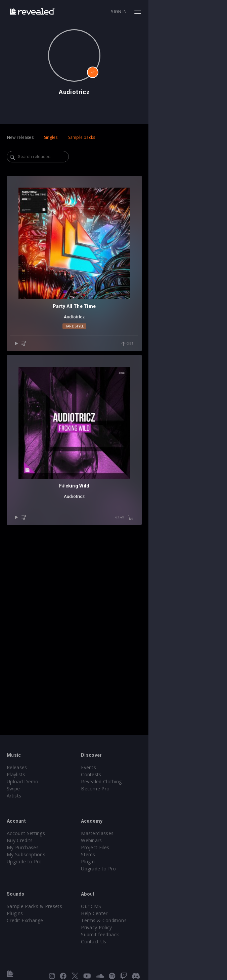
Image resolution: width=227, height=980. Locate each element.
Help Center (134, 913)
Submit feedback (139, 934)
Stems (127, 854)
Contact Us (133, 942)
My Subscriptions (26, 854)
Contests (130, 774)
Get (206, 423)
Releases (17, 767)
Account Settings (26, 833)
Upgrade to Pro (24, 861)
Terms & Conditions (143, 920)
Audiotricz (114, 396)
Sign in (197, 11)
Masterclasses (137, 833)
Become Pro (134, 789)
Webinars (131, 840)
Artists (14, 796)
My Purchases (23, 847)
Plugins (15, 913)
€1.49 (203, 675)
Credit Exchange (25, 920)
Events (128, 767)
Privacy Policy (136, 927)
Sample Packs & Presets (34, 906)
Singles (51, 137)
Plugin (127, 861)
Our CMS (130, 906)
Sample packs (82, 137)
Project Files (134, 847)
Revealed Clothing (141, 781)
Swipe (13, 789)
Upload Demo (23, 781)
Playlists (16, 774)
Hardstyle (114, 404)
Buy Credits (20, 840)
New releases (20, 137)
